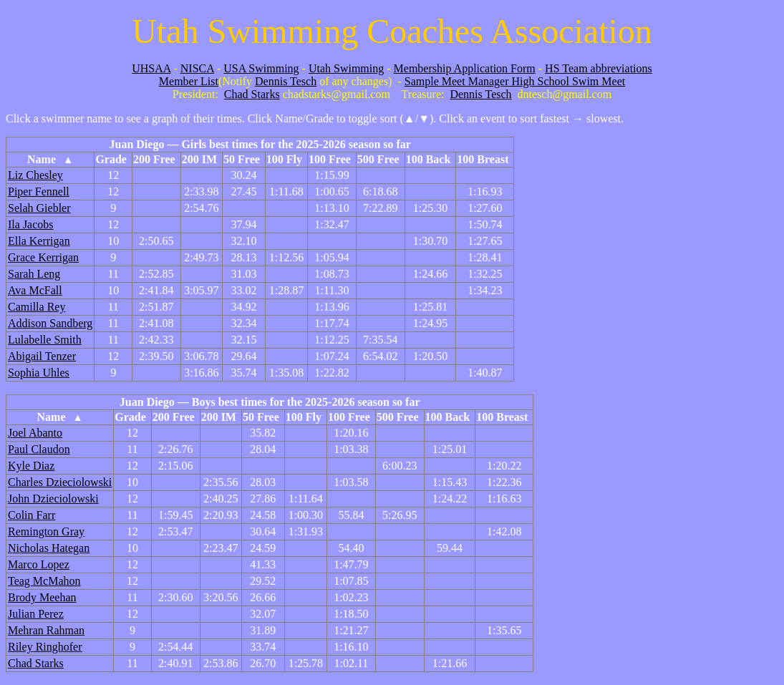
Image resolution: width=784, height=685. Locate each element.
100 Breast (483, 159)
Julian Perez (36, 614)
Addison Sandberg (50, 323)
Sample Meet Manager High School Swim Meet (515, 81)
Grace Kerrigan (43, 257)
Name (50, 159)
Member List (189, 81)
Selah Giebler (39, 208)
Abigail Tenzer (42, 356)
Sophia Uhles (39, 373)
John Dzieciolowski (53, 499)
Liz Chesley (35, 175)
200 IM (199, 159)
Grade (111, 159)
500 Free (378, 159)
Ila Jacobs (31, 224)
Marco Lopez (39, 564)
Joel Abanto (35, 433)
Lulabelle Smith (45, 340)
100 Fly (284, 159)
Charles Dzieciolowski (60, 482)
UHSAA (151, 68)
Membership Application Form (465, 68)
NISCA (197, 68)
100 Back (429, 159)
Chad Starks (252, 94)
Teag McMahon (44, 581)
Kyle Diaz (31, 466)
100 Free (330, 159)
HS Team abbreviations (599, 68)
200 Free (154, 159)
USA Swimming (261, 68)
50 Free (242, 159)
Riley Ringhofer (45, 647)
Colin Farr (32, 515)
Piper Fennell (39, 191)
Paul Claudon (39, 449)
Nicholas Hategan (49, 548)
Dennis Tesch (286, 81)
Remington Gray (46, 531)
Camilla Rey (37, 307)
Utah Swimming (346, 68)
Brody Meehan (42, 597)
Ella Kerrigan (39, 241)
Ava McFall (35, 290)
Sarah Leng (34, 274)
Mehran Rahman (46, 630)
